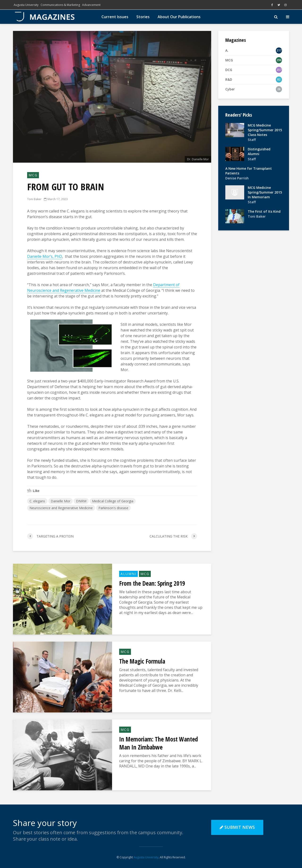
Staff (252, 140)
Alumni (128, 574)
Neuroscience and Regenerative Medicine (61, 508)
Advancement (91, 5)
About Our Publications (179, 17)
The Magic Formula (142, 661)
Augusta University (26, 5)
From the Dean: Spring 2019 (152, 583)
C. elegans (37, 501)
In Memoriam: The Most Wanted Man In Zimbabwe (159, 743)
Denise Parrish (237, 178)
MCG (33, 175)
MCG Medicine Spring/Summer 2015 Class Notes (265, 130)
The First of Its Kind (264, 211)
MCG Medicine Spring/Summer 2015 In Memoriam (265, 192)
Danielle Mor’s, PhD (45, 256)
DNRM (81, 501)
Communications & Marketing (60, 5)
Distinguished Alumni (259, 151)
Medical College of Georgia (113, 501)
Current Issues (115, 17)
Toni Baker (34, 199)
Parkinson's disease (113, 508)
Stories (143, 17)
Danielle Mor (61, 501)
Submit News (237, 827)
